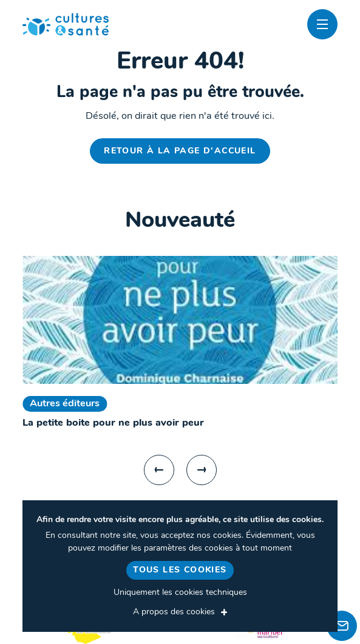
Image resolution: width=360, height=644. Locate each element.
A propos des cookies (174, 612)
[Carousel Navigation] (180, 470)
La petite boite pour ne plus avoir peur (113, 423)
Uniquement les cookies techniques (180, 593)
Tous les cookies (180, 570)
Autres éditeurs (65, 404)
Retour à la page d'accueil (180, 151)
